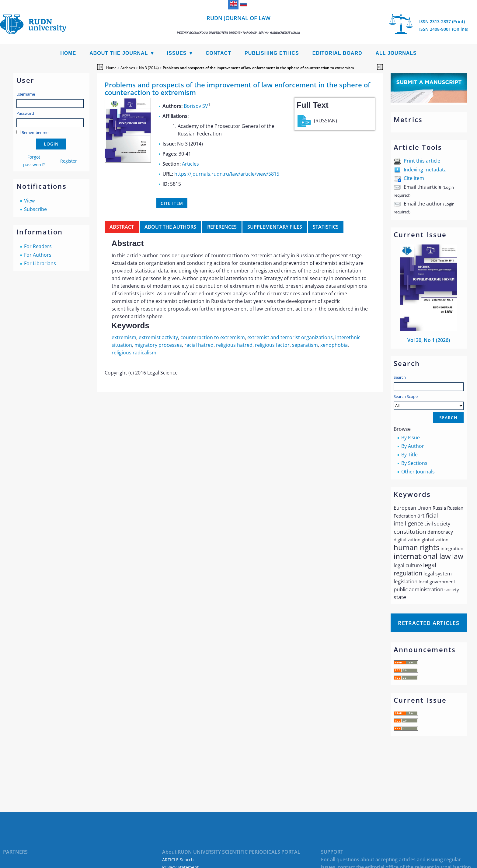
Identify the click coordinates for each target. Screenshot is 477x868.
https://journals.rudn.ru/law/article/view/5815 (227, 174)
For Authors (38, 255)
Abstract (122, 227)
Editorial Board (337, 53)
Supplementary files (275, 227)
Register (69, 161)
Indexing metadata (425, 170)
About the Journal (119, 53)
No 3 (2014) (149, 68)
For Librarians (40, 263)
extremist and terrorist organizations (290, 337)
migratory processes (158, 345)
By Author (413, 446)
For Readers (38, 246)
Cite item (414, 178)
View (29, 201)
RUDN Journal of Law (238, 25)
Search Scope (429, 402)
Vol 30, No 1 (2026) (429, 340)
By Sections (414, 463)
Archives (128, 68)
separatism (305, 345)
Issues (177, 53)
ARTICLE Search (178, 860)
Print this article (422, 161)
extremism (124, 337)
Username (26, 94)
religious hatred (234, 345)
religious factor (272, 345)
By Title (409, 455)
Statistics (326, 227)
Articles (190, 164)
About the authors (170, 227)
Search (400, 377)
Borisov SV (196, 106)
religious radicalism (134, 353)
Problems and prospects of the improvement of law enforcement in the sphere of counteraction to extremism (258, 68)
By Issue (411, 438)
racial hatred (199, 345)
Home (68, 53)
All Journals (396, 53)
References (222, 227)
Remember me (35, 132)
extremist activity (158, 337)
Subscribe (35, 209)
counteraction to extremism (213, 337)
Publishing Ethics (272, 53)
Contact (218, 53)
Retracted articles (429, 623)
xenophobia (334, 345)
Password (25, 113)
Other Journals (418, 472)
